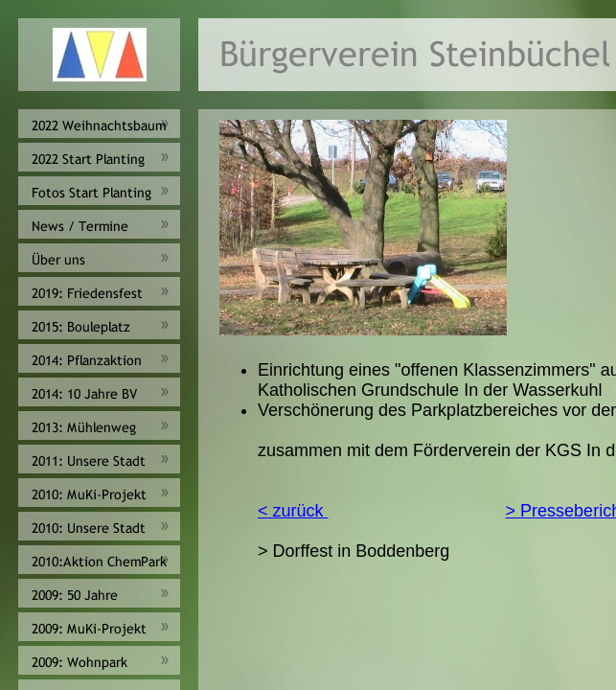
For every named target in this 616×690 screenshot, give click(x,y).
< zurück (293, 511)
